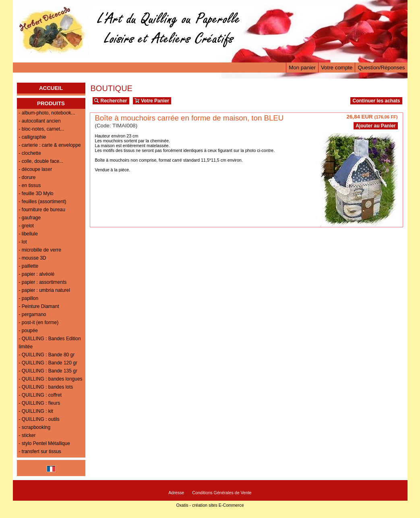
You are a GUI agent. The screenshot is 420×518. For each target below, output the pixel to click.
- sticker (27, 435)
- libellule (28, 234)
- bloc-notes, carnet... (42, 129)
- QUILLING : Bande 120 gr (48, 363)
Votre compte (337, 68)
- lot (23, 242)
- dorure (27, 177)
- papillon (29, 298)
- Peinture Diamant (39, 306)
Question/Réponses (381, 68)
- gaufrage (30, 218)
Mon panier (302, 68)
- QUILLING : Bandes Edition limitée (50, 343)
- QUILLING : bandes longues (51, 379)
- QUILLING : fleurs (40, 403)
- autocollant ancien (40, 121)
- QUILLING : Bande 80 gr (47, 355)
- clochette (30, 153)
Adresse (176, 493)
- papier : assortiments (43, 282)
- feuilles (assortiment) (43, 202)
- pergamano (33, 314)
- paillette (29, 266)
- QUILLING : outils (39, 419)
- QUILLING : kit (36, 411)
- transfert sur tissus (40, 451)
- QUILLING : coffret (40, 395)
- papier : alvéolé (37, 274)
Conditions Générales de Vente (222, 493)
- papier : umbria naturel (44, 290)
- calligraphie (33, 137)
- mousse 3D (33, 258)
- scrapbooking (35, 427)
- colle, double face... (41, 161)
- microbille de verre (40, 250)
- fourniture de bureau (42, 210)
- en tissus (30, 185)
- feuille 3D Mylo (36, 193)
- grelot (26, 226)
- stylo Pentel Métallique (44, 443)
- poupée (28, 331)
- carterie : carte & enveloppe (50, 145)
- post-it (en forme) (39, 322)
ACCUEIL (51, 88)
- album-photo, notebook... (47, 113)
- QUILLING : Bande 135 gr (48, 371)
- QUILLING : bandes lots (46, 387)
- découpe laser (36, 169)
